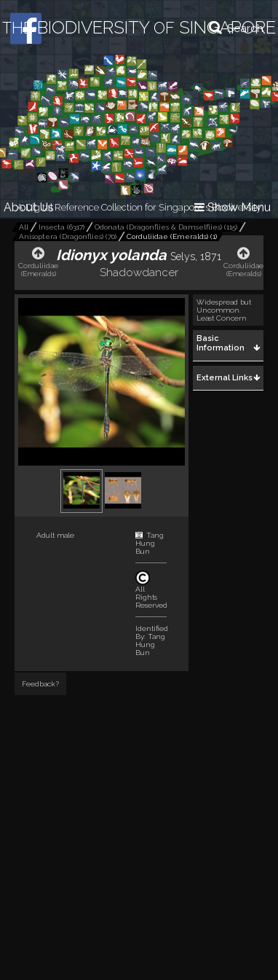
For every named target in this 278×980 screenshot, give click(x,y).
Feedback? (40, 684)
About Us (29, 207)
